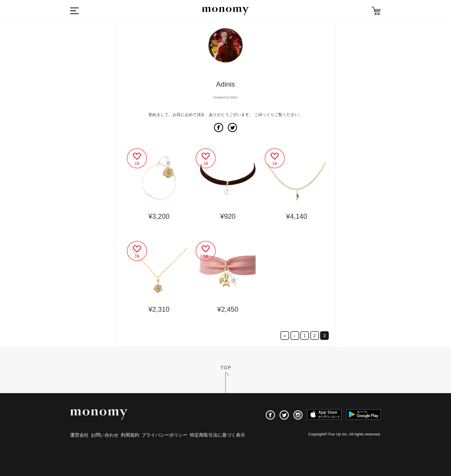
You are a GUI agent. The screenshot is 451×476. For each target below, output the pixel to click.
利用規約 (130, 435)
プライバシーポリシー (165, 435)
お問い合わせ (105, 435)
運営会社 (79, 435)
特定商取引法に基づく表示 (217, 435)
